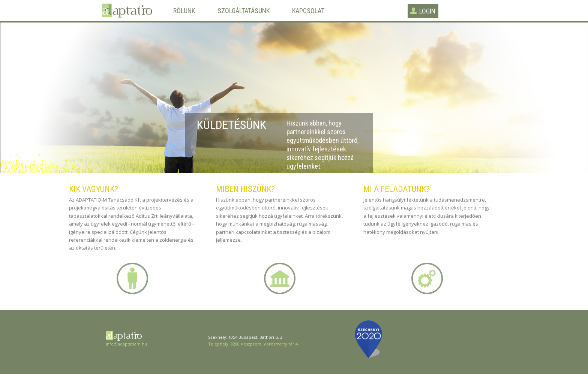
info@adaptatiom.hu (126, 344)
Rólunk (184, 11)
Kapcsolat (308, 11)
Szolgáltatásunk (244, 11)
